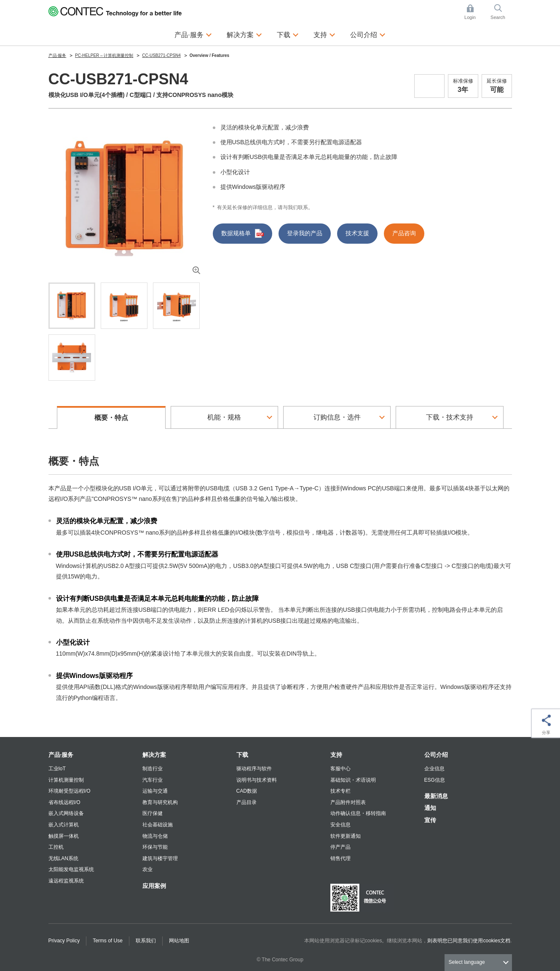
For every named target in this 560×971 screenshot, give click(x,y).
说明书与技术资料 (257, 780)
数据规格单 (242, 233)
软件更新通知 (346, 836)
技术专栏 (340, 791)
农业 (147, 869)
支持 (336, 755)
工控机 (56, 847)
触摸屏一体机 (64, 836)
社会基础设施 (158, 825)
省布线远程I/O (64, 802)
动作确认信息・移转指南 (358, 813)
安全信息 (340, 825)
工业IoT (57, 769)
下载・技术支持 (450, 417)
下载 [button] (288, 34)
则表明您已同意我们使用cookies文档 (469, 941)
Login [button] (474, 12)
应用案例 (154, 886)
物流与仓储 (155, 836)
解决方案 (154, 755)
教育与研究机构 (160, 802)
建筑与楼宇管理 (160, 858)
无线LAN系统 (63, 858)
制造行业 (153, 769)
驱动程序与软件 (254, 769)
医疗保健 (153, 813)
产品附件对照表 (348, 802)
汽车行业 (153, 780)
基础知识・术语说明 (353, 780)
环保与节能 (155, 847)
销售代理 (340, 858)
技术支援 (357, 233)
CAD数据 (247, 791)
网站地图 (179, 941)
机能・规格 (224, 417)
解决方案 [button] (244, 34)
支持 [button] (324, 34)
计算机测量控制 (66, 780)
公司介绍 (436, 755)
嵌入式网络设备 (66, 813)
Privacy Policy (64, 941)
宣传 (430, 820)
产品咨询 (404, 233)
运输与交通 (155, 791)
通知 (430, 808)
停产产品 (340, 847)
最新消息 (436, 796)
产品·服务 (61, 755)
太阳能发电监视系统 (71, 869)
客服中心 (340, 769)
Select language (467, 962)
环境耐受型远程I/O (70, 791)
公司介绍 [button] (368, 34)
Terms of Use (108, 941)
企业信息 (434, 769)
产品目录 (247, 802)
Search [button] (501, 12)
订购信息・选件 (337, 417)
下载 (242, 755)
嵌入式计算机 (64, 825)
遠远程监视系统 (66, 881)
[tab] (72, 306)
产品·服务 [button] (193, 34)
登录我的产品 (305, 233)
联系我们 (146, 941)
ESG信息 (435, 780)
